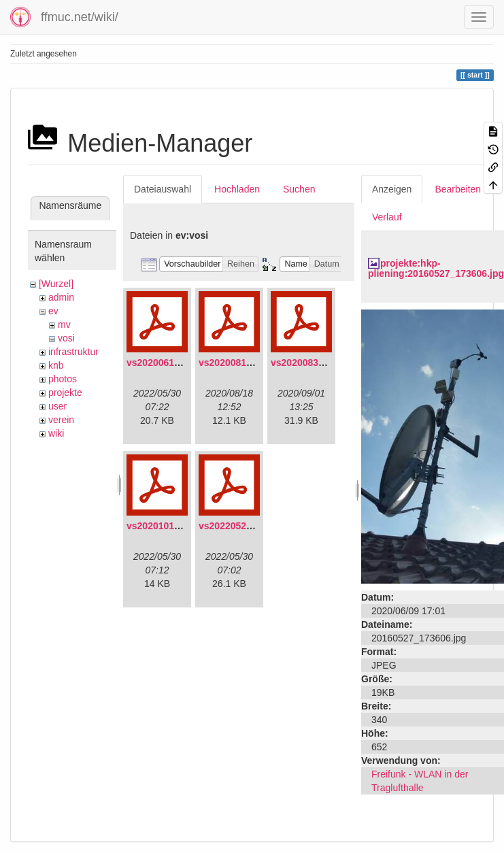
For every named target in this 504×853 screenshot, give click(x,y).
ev (53, 311)
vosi (66, 338)
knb (56, 365)
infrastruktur (73, 352)
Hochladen (237, 189)
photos (63, 379)
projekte (65, 392)
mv (64, 324)
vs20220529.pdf (234, 526)
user (57, 406)
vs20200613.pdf (162, 363)
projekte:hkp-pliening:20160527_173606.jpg (436, 268)
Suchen (299, 189)
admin (61, 297)
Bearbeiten (458, 189)
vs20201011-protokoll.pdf (184, 526)
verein (61, 420)
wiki (56, 433)
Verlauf (387, 217)
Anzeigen (392, 189)
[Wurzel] (56, 284)
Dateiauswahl (163, 189)
